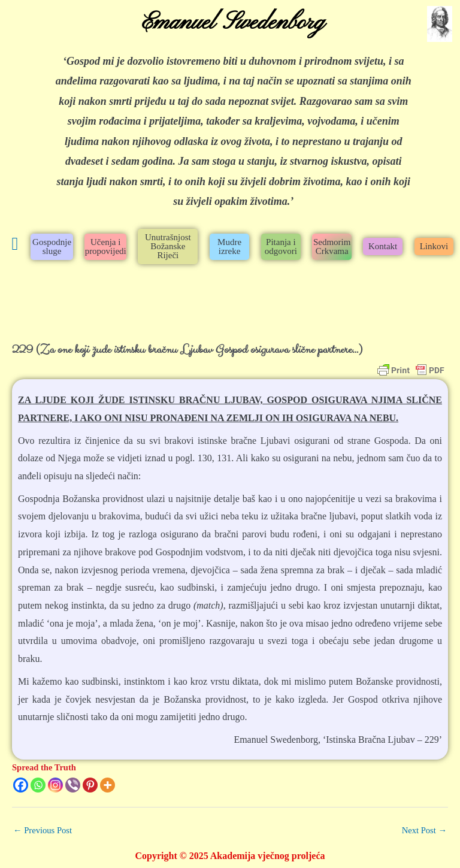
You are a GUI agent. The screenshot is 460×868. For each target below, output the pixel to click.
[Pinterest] (90, 785)
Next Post (424, 830)
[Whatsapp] (38, 785)
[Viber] (73, 785)
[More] (108, 785)
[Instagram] (55, 785)
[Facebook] (21, 785)
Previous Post (43, 830)
